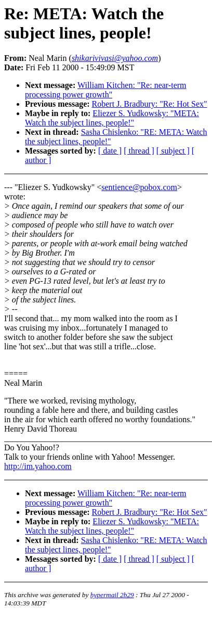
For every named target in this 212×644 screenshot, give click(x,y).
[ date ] (110, 151)
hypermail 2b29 (112, 595)
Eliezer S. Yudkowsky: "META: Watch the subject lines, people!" (112, 118)
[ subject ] (173, 151)
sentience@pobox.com (139, 187)
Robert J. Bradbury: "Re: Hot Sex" (150, 104)
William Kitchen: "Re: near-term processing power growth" (106, 90)
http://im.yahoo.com (38, 466)
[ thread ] (139, 151)
